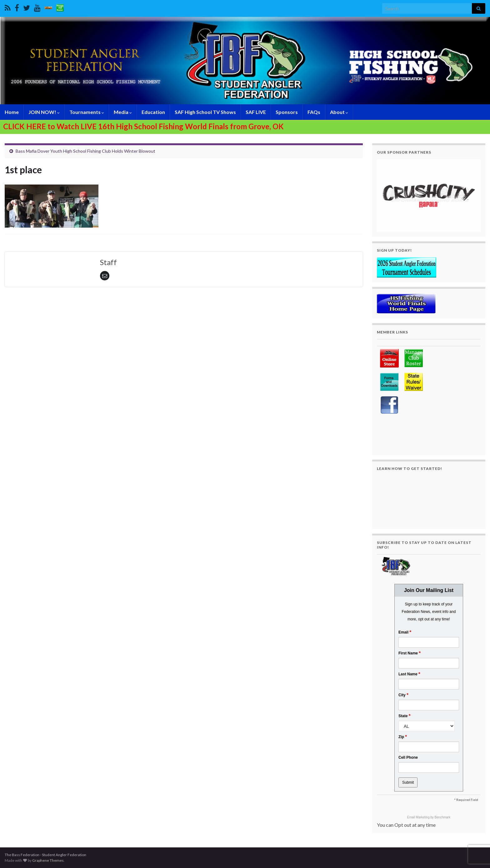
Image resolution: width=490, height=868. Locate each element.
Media (123, 112)
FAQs (314, 112)
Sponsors (287, 112)
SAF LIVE (256, 112)
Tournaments (87, 112)
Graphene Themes (48, 860)
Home (12, 112)
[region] (429, 196)
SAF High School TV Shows (205, 112)
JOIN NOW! (44, 112)
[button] (429, 196)
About (339, 112)
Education (153, 112)
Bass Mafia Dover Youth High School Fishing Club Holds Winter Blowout (85, 151)
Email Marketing (419, 817)
